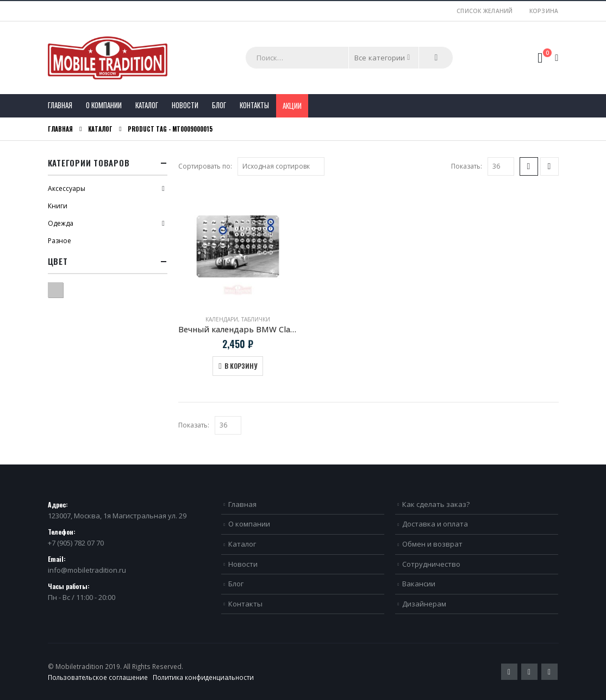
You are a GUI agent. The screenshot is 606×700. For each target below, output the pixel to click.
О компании (104, 105)
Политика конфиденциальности (203, 677)
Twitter (509, 672)
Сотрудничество (431, 564)
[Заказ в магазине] (281, 166)
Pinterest (529, 672)
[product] (238, 246)
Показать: (467, 166)
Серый (63, 289)
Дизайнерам (424, 604)
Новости (185, 105)
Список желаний (485, 11)
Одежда (61, 223)
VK (549, 672)
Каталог (147, 105)
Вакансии (419, 584)
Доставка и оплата (435, 524)
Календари (222, 319)
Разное (60, 241)
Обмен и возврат (432, 544)
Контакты (254, 105)
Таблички (256, 319)
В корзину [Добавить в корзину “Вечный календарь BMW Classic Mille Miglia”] (241, 366)
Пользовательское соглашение (98, 677)
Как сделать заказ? (436, 504)
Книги (58, 206)
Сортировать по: (205, 166)
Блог (219, 105)
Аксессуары (67, 188)
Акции (292, 106)
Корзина (544, 11)
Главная (60, 105)
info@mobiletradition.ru (87, 570)
